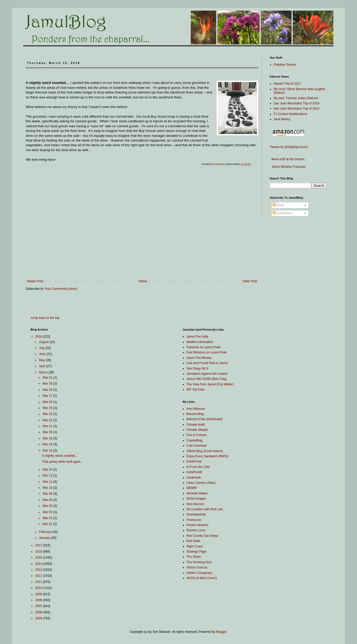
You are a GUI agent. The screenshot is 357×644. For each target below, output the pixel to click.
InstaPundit (194, 472)
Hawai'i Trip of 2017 (287, 84)
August (44, 342)
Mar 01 (48, 524)
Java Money (282, 119)
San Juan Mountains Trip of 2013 (296, 109)
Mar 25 (48, 408)
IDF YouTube (196, 390)
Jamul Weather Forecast (287, 167)
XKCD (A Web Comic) (202, 578)
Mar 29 (48, 390)
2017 (39, 545)
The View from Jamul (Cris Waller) (210, 384)
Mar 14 (48, 469)
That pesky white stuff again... (62, 462)
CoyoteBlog (195, 440)
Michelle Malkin (197, 493)
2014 (39, 564)
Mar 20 (48, 432)
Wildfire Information (200, 342)
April (42, 366)
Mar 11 (48, 482)
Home (143, 281)
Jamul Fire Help (197, 337)
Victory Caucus (197, 567)
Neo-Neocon (195, 504)
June (43, 354)
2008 (39, 600)
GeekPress (194, 461)
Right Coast (195, 546)
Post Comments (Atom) (61, 289)
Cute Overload (197, 446)
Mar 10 (48, 488)
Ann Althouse (196, 409)
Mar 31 (48, 378)
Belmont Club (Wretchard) (205, 419)
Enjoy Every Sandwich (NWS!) (208, 456)
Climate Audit (196, 425)
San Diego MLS (197, 368)
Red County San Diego (203, 536)
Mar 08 (48, 494)
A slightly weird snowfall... (59, 456)
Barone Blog (195, 414)
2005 (39, 618)
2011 (39, 582)
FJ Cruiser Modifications (290, 114)
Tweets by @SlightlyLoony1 (289, 147)
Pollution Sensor (285, 65)
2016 (39, 552)
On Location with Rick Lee (205, 509)
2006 (39, 612)
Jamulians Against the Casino (207, 374)
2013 (39, 570)
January (45, 538)
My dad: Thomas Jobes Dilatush (296, 98)
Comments (282, 213)
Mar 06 (48, 500)
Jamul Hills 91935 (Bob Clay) (207, 379)
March (44, 372)
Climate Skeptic (197, 430)
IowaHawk (194, 478)
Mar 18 (48, 438)
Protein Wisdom (198, 525)
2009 (39, 594)
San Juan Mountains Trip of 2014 (296, 103)
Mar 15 (48, 451)
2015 (39, 558)
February (46, 532)
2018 (39, 337)
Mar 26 (48, 402)
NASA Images (196, 499)
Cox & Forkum (197, 435)
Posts (278, 205)
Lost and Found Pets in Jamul (207, 363)
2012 (39, 576)
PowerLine (194, 520)
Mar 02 (48, 518)
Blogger (221, 632)
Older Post (250, 281)
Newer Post (35, 281)
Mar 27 (48, 396)
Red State (193, 541)
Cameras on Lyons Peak (204, 347)
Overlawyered (196, 514)
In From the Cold (198, 467)
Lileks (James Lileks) (201, 483)
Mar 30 (48, 384)
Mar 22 (48, 420)
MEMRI (192, 488)
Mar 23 (48, 414)
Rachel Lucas (196, 530)
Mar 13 (48, 475)
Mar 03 (48, 512)
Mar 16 (48, 444)
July (42, 348)
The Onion (194, 557)
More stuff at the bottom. (287, 159)
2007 (39, 606)
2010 (39, 588)
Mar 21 (48, 426)
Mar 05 (48, 506)
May (42, 360)
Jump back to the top (45, 318)
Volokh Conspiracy (199, 573)
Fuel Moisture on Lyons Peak (207, 352)
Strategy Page (196, 552)
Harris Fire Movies (199, 358)
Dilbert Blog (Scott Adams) (205, 451)
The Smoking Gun (199, 562)
